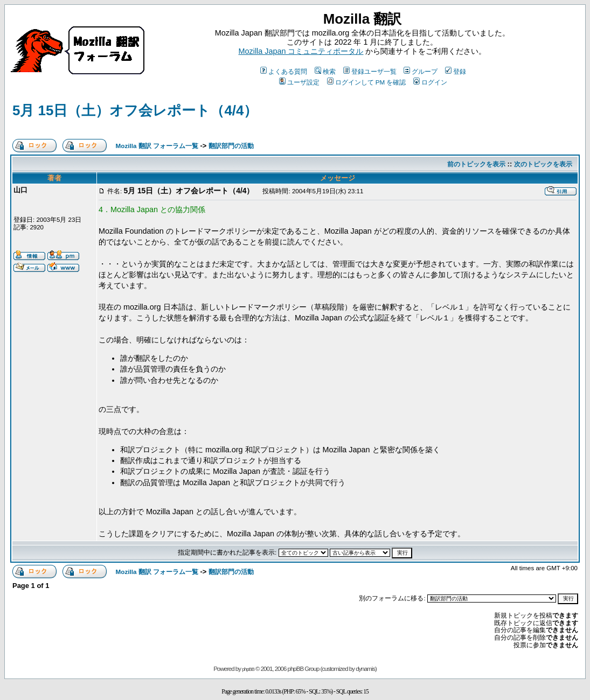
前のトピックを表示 (476, 164)
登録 (456, 71)
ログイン (430, 82)
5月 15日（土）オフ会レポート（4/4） (135, 110)
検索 (325, 71)
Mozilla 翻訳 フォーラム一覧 (157, 146)
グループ (421, 71)
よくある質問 (284, 71)
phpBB (248, 669)
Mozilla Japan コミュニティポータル (301, 51)
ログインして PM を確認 (367, 82)
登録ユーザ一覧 (370, 71)
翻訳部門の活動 (231, 146)
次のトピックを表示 (543, 164)
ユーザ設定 (299, 82)
